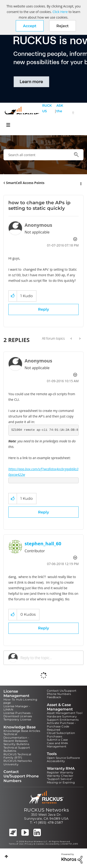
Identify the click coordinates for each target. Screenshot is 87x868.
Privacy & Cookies (34, 844)
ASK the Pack (60, 114)
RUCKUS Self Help (47, 114)
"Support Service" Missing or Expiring (61, 781)
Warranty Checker (60, 776)
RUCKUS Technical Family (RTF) (17, 756)
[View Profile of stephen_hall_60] (43, 544)
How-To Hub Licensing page (20, 701)
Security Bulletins (16, 744)
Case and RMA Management (58, 745)
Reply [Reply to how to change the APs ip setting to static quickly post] (43, 309)
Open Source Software (63, 758)
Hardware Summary (62, 716)
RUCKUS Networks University (18, 762)
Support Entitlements (63, 720)
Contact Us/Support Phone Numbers (62, 692)
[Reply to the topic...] (50, 658)
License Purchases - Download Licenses (18, 715)
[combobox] (43, 155)
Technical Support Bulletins (17, 749)
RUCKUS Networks (46, 810)
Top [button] (6, 856)
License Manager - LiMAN (17, 708)
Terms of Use (16, 844)
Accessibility (56, 761)
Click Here (60, 12)
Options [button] (81, 183)
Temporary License (17, 719)
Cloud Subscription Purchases (61, 735)
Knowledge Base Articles (22, 731)
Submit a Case (57, 740)
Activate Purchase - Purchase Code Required (61, 726)
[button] (30, 26)
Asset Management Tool (65, 713)
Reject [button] (63, 26)
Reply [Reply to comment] (43, 512)
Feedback (54, 697)
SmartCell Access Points (25, 183)
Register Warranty (60, 772)
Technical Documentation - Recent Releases (16, 737)
